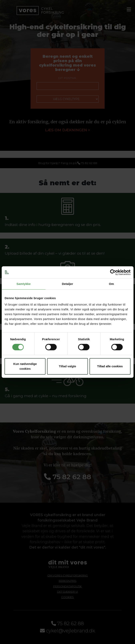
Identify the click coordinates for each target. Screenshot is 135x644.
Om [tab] (111, 284)
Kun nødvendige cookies (25, 366)
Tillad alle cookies (110, 366)
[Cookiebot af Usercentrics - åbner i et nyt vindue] (113, 272)
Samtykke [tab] (23, 284)
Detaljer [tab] (68, 284)
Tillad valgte (67, 366)
